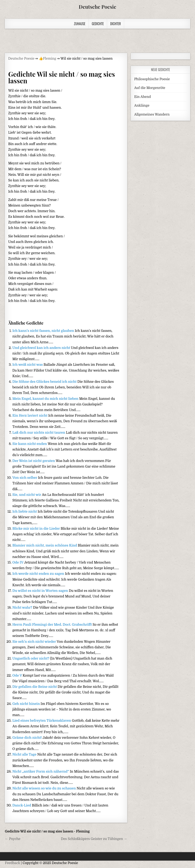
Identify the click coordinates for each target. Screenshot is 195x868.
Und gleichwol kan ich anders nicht (42, 348)
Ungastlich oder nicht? (31, 659)
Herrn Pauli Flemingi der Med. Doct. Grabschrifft (52, 625)
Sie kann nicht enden (30, 444)
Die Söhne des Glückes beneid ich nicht (45, 382)
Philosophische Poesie (152, 79)
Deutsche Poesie (97, 7)
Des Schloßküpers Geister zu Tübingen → (94, 839)
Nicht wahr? (23, 608)
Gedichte (98, 24)
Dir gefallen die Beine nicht (35, 687)
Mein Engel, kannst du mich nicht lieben (46, 399)
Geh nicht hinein (26, 704)
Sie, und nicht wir (27, 495)
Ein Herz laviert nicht (30, 416)
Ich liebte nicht (25, 512)
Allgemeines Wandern (152, 115)
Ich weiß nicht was (28, 365)
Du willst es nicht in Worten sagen (40, 591)
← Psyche (13, 839)
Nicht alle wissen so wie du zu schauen (44, 788)
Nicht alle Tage (25, 755)
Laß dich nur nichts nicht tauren (39, 433)
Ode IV (18, 563)
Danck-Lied (22, 805)
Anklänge (142, 106)
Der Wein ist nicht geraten (34, 461)
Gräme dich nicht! (27, 738)
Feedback (12, 863)
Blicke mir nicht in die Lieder (36, 529)
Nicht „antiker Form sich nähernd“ (41, 772)
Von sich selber (25, 478)
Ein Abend (142, 97)
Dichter (115, 24)
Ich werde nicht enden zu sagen (39, 574)
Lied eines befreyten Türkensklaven (42, 721)
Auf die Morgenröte (150, 88)
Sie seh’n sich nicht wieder (34, 642)
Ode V (17, 676)
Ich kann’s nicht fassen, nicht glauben (43, 331)
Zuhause (80, 24)
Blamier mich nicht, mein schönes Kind (45, 545)
